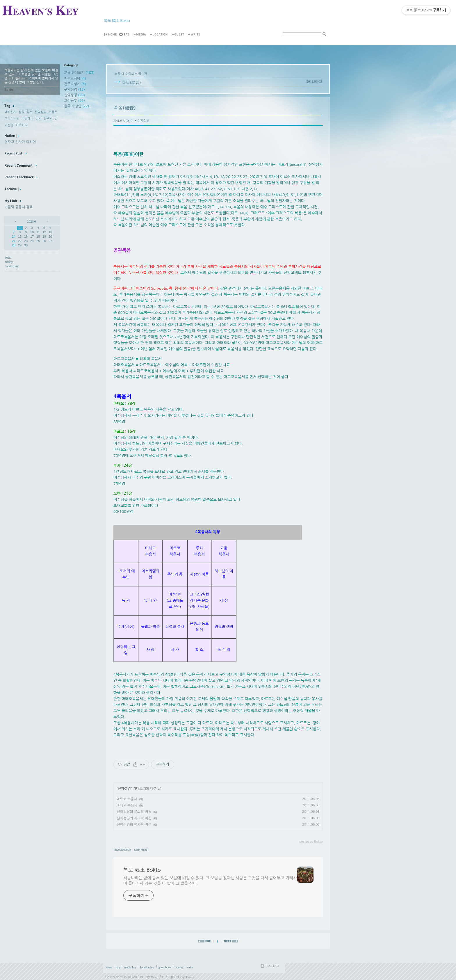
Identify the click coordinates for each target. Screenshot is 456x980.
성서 (30, 112)
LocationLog (159, 34)
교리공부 (74, 101)
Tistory (190, 977)
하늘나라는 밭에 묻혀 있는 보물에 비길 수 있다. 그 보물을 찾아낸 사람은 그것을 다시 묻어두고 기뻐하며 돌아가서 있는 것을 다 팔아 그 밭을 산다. (210, 881)
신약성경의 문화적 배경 (134, 812)
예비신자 (10, 112)
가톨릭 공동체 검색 (18, 207)
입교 (39, 119)
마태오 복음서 (127, 805)
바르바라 (21, 125)
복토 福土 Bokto (117, 21)
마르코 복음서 (127, 799)
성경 (21, 112)
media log (130, 967)
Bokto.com (114, 977)
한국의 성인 (76, 106)
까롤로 (53, 112)
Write (195, 34)
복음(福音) (131, 83)
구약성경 (74, 90)
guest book (165, 967)
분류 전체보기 (79, 73)
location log (147, 967)
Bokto (155, 977)
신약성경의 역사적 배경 (134, 825)
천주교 (48, 119)
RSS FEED (272, 966)
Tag (126, 34)
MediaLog (140, 34)
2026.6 (31, 221)
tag (118, 967)
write (190, 967)
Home (112, 34)
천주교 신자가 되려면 (20, 142)
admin (179, 967)
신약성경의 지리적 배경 (134, 818)
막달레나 (27, 119)
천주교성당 (75, 79)
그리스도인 (12, 119)
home (109, 967)
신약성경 (41, 112)
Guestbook (178, 34)
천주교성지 (75, 84)
